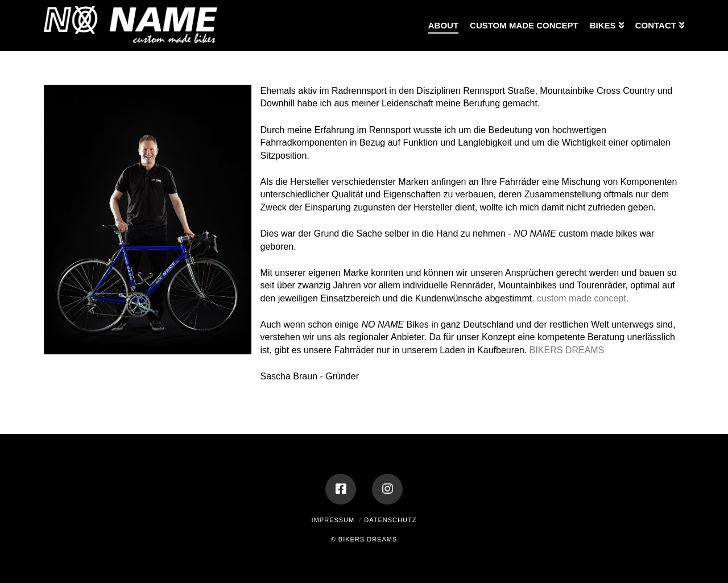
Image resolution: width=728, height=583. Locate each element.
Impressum (333, 520)
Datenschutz (390, 520)
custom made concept (582, 298)
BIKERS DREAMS (567, 350)
